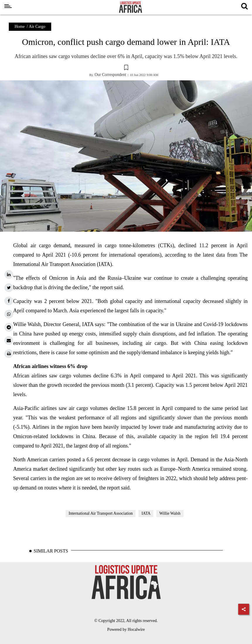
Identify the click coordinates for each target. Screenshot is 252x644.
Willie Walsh (170, 513)
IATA (146, 513)
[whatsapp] (9, 314)
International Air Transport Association (101, 513)
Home (20, 27)
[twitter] (9, 288)
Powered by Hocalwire (126, 629)
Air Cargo (37, 27)
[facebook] (9, 301)
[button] (126, 68)
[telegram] (9, 327)
